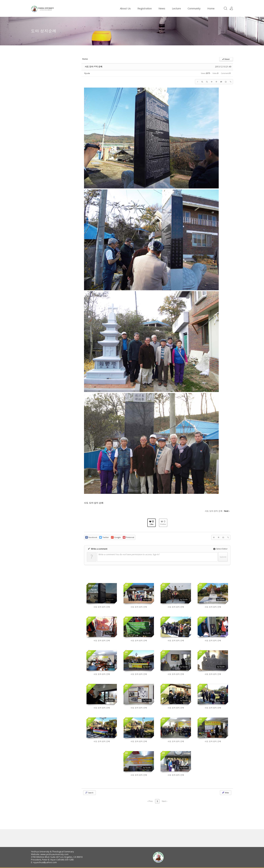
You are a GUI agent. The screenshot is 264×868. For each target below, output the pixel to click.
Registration (145, 8)
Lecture (176, 8)
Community (194, 8)
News (162, 8)
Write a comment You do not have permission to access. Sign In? (129, 554)
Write (225, 793)
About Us (125, 8)
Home (211, 8)
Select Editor (220, 549)
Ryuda (87, 73)
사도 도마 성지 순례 (94, 67)
